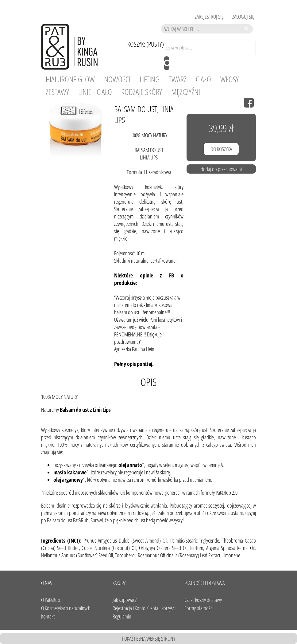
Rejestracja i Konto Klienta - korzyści (144, 608)
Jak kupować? (125, 600)
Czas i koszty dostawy (203, 600)
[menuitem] (70, 79)
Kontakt (48, 616)
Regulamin (122, 616)
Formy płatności (199, 608)
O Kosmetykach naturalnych (66, 608)
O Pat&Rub (51, 600)
